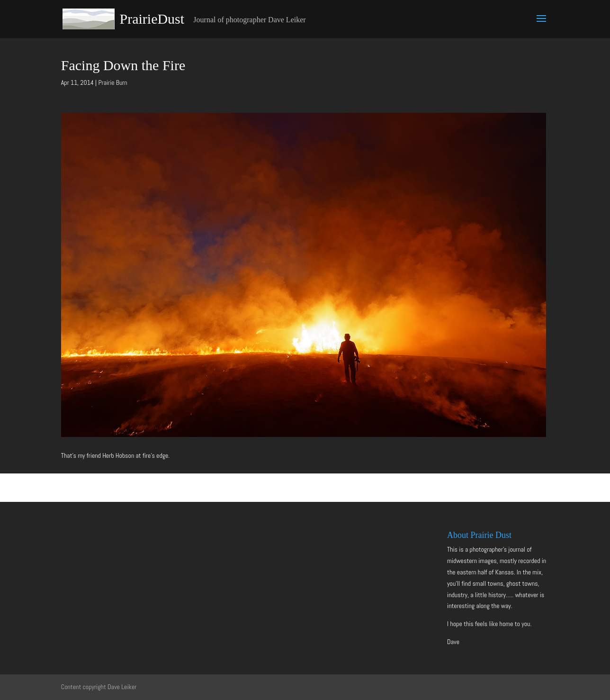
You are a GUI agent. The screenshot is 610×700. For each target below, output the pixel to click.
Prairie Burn (112, 82)
